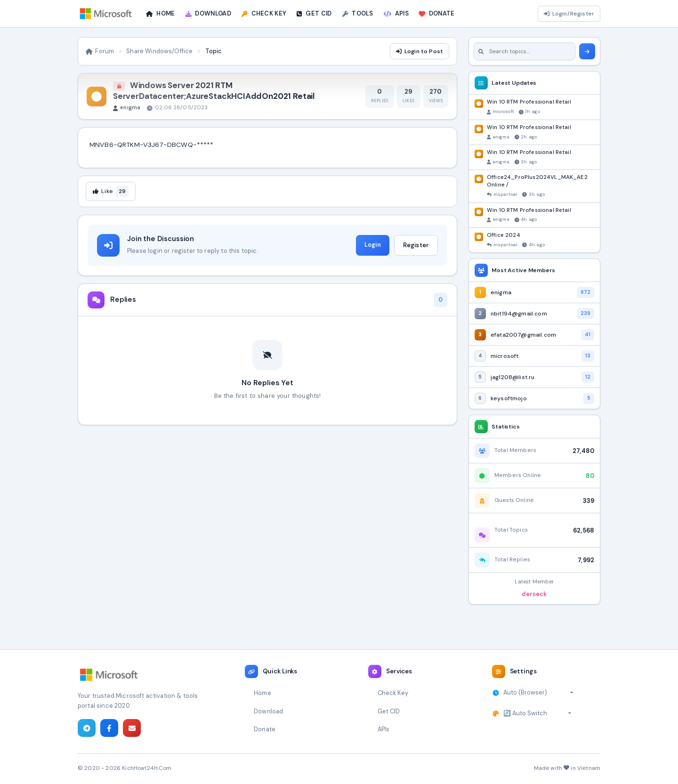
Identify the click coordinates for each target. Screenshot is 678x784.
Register (416, 245)
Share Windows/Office (159, 51)
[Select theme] (537, 713)
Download (268, 711)
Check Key (393, 693)
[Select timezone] (538, 693)
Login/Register (569, 14)
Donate (265, 729)
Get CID (389, 711)
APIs (384, 729)
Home (262, 693)
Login (373, 245)
